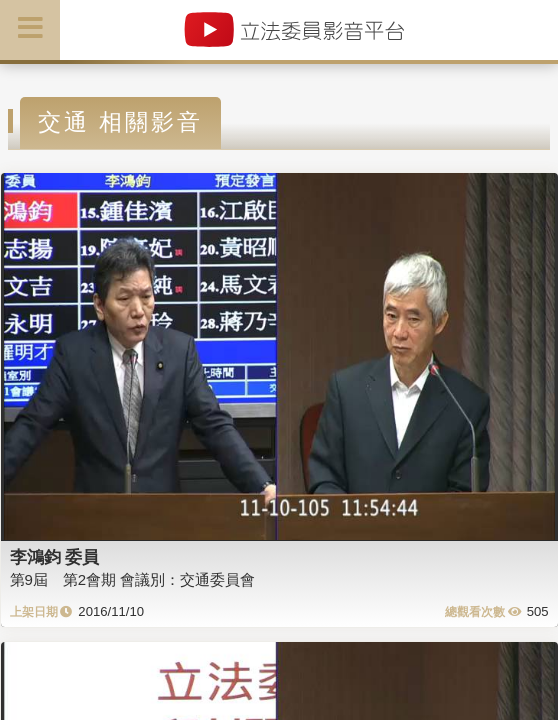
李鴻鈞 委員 (55, 557)
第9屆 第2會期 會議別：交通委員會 (133, 579)
